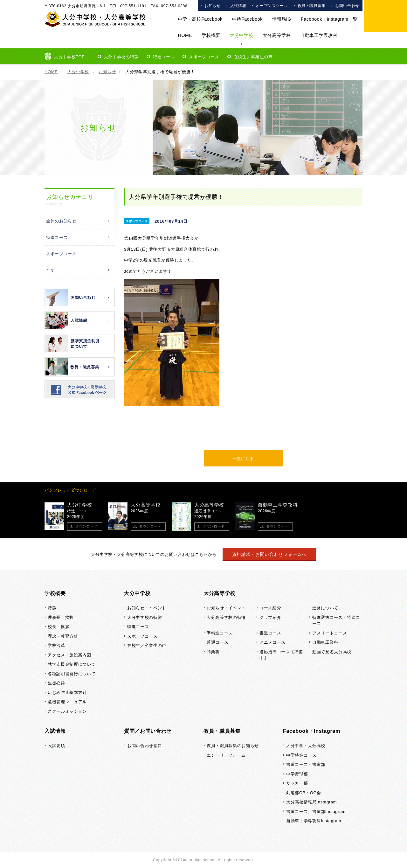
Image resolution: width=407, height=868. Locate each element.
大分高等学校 (277, 35)
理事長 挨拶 (61, 617)
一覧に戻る (243, 459)
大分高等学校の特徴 (226, 617)
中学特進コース (301, 755)
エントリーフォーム (226, 755)
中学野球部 (297, 774)
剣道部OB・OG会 (304, 793)
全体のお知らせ (61, 221)
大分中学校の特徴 (121, 57)
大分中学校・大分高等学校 (95, 19)
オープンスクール (272, 6)
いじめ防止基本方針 (67, 693)
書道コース (270, 633)
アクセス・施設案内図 (69, 655)
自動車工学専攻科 (319, 35)
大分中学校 (241, 35)
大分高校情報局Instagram (311, 802)
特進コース (164, 57)
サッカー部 (297, 783)
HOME (185, 35)
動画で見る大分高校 (332, 652)
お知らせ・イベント (147, 608)
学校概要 (211, 35)
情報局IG (282, 19)
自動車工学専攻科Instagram (314, 821)
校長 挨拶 (59, 627)
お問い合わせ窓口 (145, 746)
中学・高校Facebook (200, 19)
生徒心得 (56, 683)
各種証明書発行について (72, 674)
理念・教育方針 (63, 636)
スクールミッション (67, 711)
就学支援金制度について (72, 664)
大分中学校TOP (69, 57)
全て (50, 270)
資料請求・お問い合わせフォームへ (269, 554)
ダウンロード (86, 526)
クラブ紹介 (270, 617)
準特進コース (220, 633)
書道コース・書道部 (306, 764)
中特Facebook (247, 19)
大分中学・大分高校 (306, 746)
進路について (325, 608)
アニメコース (272, 642)
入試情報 (238, 6)
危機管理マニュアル (67, 702)
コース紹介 (270, 608)
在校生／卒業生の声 (253, 57)
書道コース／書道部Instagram (316, 812)
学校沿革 (56, 645)
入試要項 (56, 746)
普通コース (217, 642)
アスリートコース (330, 633)
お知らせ (213, 6)
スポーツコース (204, 57)
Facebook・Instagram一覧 (329, 19)
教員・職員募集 (312, 6)
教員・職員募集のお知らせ (233, 746)
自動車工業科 (325, 642)
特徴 (52, 608)
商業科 (213, 652)
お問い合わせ (347, 6)
